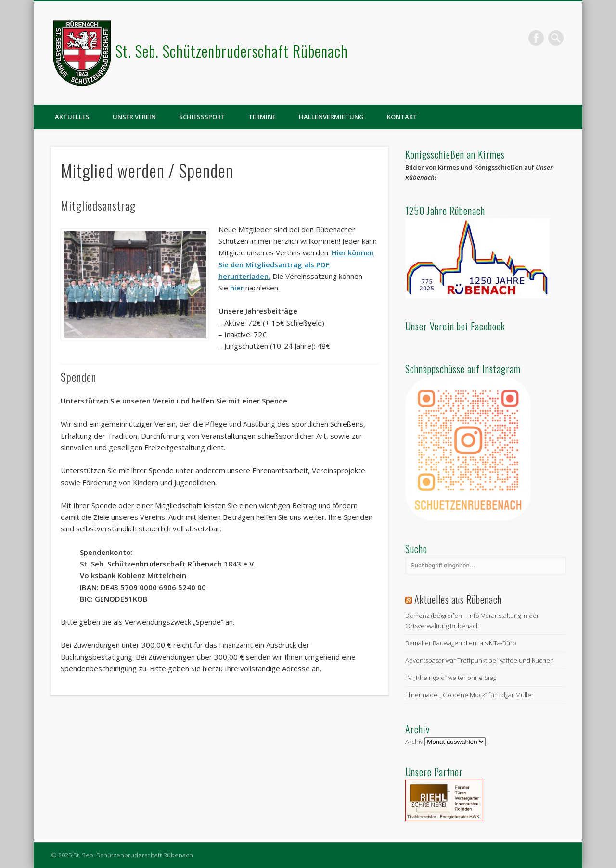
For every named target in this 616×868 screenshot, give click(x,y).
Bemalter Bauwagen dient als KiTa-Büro (461, 643)
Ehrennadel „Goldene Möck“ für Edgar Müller (469, 695)
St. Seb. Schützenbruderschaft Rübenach (232, 51)
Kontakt (402, 117)
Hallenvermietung (331, 117)
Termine (262, 117)
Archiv (414, 742)
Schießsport (202, 117)
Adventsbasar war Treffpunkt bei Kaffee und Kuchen (480, 660)
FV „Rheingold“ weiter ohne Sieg (451, 678)
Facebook (536, 38)
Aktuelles (72, 117)
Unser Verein (134, 117)
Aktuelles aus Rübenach (458, 599)
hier (237, 288)
